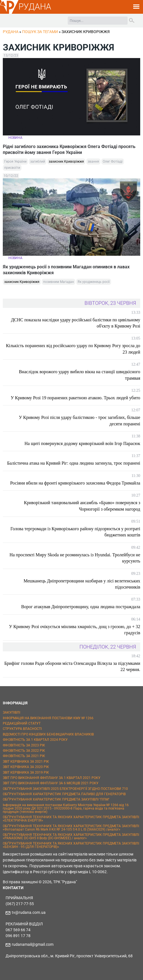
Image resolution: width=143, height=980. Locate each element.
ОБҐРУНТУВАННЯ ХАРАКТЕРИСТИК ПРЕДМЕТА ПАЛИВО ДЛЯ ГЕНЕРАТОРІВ (64, 794)
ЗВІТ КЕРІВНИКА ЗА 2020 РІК (26, 767)
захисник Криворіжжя (66, 162)
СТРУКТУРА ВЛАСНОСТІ (22, 729)
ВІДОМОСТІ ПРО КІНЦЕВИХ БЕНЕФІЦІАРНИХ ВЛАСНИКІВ (48, 734)
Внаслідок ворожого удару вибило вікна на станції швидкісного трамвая (79, 375)
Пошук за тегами (40, 32)
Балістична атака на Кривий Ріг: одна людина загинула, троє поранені (74, 463)
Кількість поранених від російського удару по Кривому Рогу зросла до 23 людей (73, 349)
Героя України (15, 162)
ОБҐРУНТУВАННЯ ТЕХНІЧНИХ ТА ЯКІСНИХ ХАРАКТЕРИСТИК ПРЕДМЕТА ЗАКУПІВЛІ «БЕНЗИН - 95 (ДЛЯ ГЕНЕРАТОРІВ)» (71, 845)
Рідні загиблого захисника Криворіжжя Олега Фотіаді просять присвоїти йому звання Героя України (69, 149)
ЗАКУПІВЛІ (11, 712)
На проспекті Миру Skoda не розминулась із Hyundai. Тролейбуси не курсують (75, 558)
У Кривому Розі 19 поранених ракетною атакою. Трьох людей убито (75, 398)
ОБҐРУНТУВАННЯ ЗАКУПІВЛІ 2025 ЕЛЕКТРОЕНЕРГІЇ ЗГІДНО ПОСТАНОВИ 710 (65, 789)
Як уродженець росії (94, 282)
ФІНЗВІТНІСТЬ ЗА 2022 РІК (24, 751)
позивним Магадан (58, 282)
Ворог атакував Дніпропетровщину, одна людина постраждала (81, 607)
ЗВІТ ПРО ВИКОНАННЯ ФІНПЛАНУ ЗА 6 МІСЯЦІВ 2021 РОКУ (51, 783)
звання (93, 162)
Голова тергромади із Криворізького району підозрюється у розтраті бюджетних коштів (75, 532)
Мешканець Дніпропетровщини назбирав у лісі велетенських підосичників (82, 584)
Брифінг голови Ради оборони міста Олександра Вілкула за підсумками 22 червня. (72, 666)
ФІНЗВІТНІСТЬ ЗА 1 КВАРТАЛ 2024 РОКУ (35, 740)
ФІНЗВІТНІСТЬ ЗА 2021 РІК (24, 756)
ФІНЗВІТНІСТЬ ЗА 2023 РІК (24, 745)
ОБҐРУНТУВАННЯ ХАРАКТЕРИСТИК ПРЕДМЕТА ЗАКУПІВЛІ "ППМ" (56, 799)
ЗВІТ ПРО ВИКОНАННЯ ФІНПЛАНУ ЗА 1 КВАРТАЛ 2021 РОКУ (52, 778)
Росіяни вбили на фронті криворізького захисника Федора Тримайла (75, 483)
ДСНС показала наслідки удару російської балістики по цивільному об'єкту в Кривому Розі (76, 323)
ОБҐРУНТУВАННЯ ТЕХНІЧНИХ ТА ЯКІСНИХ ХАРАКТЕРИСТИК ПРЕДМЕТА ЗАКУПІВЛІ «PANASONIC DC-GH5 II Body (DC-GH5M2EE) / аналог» (71, 836)
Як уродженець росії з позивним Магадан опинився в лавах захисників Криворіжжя (66, 270)
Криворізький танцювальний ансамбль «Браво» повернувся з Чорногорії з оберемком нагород (82, 506)
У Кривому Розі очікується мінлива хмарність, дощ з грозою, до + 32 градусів (75, 630)
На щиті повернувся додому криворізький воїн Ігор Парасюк (83, 443)
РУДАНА (35, 7)
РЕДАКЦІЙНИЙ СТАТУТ (22, 723)
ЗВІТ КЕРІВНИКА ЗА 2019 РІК (26, 773)
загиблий (38, 162)
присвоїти (12, 168)
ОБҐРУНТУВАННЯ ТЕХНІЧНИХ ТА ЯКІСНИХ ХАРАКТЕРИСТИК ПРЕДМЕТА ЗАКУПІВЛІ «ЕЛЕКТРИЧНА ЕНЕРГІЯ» (71, 819)
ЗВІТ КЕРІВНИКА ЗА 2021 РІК (26, 762)
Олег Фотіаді (113, 162)
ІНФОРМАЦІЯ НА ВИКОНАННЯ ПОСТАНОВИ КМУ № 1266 (48, 718)
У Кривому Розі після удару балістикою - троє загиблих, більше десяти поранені (80, 420)
